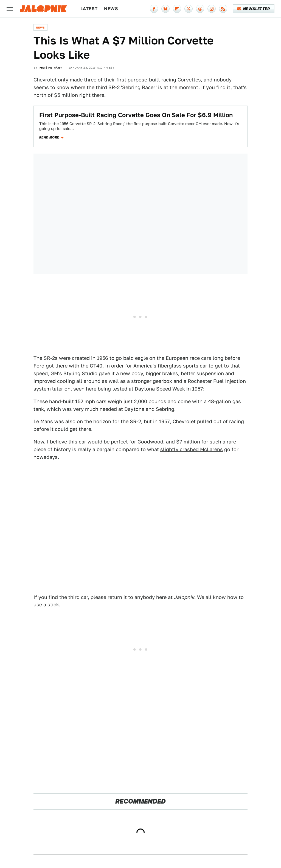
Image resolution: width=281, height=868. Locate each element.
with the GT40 (86, 366)
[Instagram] (212, 9)
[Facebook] (154, 9)
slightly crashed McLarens (192, 449)
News (111, 9)
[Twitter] (189, 9)
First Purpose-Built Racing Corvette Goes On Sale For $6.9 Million (136, 115)
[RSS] (223, 9)
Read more (49, 137)
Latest (89, 9)
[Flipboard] (177, 9)
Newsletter (254, 9)
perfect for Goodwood (137, 442)
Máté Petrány (51, 67)
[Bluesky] (165, 9)
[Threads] (200, 9)
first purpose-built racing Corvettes (159, 80)
